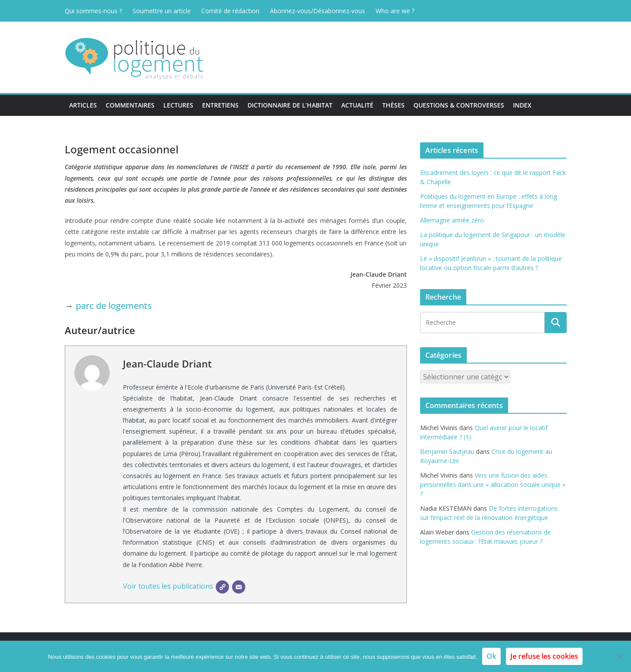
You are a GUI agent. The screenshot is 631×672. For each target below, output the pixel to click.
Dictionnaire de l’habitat (290, 105)
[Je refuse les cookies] (620, 657)
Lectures (178, 105)
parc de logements (114, 306)
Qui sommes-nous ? (93, 11)
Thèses (393, 105)
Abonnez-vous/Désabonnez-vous (317, 11)
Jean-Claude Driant (167, 364)
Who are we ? (395, 11)
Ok (491, 656)
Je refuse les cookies (544, 656)
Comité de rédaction (230, 11)
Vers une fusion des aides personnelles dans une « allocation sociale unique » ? (493, 485)
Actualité (357, 105)
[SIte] (222, 587)
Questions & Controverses (459, 105)
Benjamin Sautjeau (447, 451)
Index (522, 105)
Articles (83, 105)
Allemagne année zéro (452, 220)
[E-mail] (239, 587)
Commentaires (130, 105)
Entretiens (220, 105)
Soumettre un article (162, 11)
